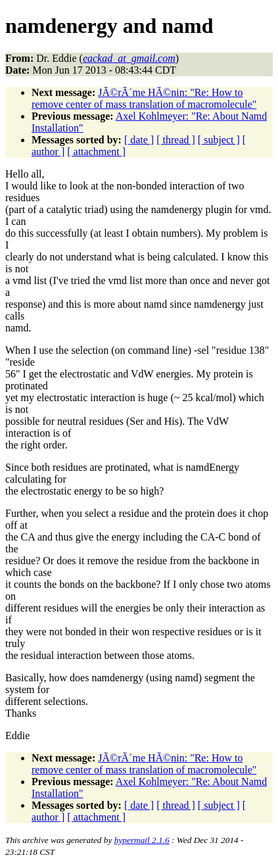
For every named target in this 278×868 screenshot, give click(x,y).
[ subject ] (219, 140)
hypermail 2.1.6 (142, 840)
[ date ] (139, 140)
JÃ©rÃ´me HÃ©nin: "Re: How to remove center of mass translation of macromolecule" (144, 98)
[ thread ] (176, 140)
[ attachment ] (96, 152)
